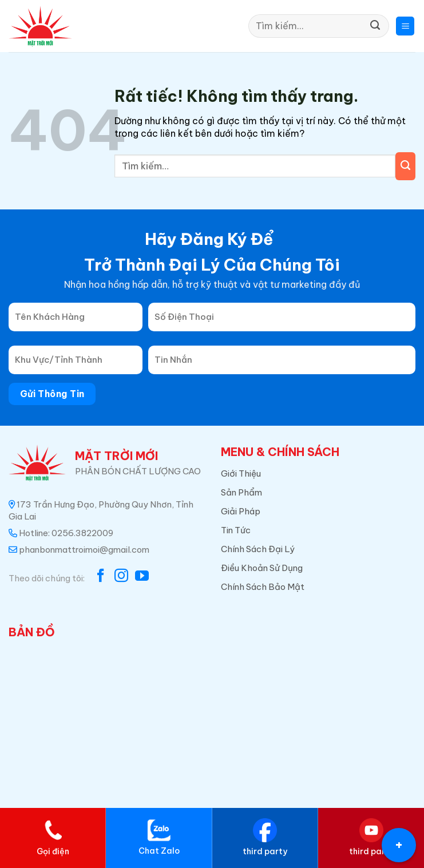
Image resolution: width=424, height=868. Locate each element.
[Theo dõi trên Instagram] (121, 576)
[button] (405, 26)
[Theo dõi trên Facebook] (101, 576)
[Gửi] (375, 26)
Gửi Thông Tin (52, 394)
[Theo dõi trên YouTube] (142, 576)
